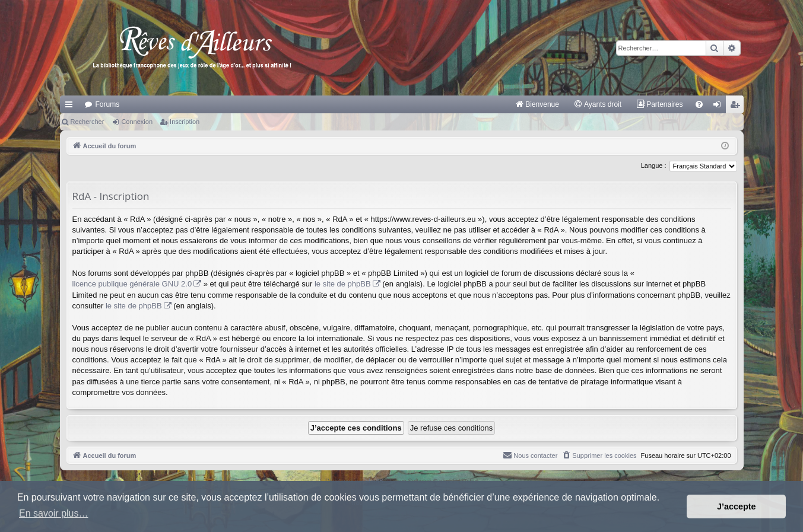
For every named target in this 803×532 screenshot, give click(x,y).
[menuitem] (537, 104)
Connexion (137, 122)
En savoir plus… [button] (54, 513)
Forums (108, 104)
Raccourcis (71, 107)
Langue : (654, 165)
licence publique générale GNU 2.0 (132, 284)
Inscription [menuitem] (737, 107)
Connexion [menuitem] (719, 107)
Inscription (185, 122)
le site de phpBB (343, 284)
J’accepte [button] (737, 506)
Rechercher (88, 122)
